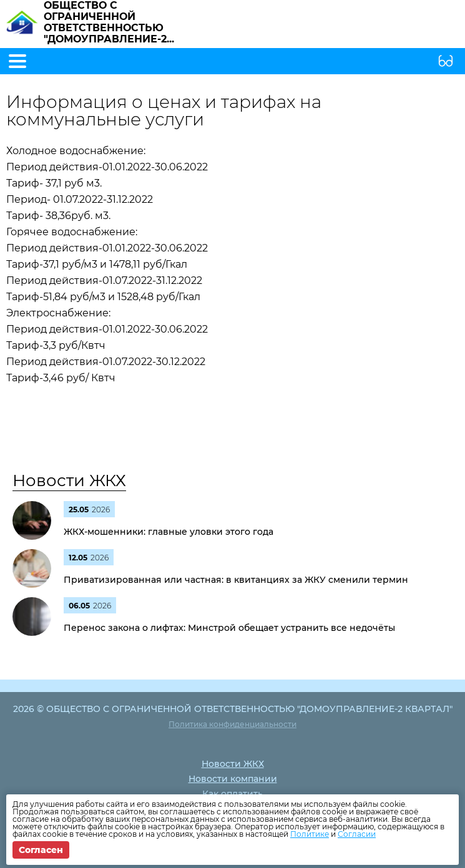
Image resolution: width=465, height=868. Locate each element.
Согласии (357, 834)
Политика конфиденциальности (232, 724)
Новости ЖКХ (69, 480)
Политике (310, 834)
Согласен (41, 850)
